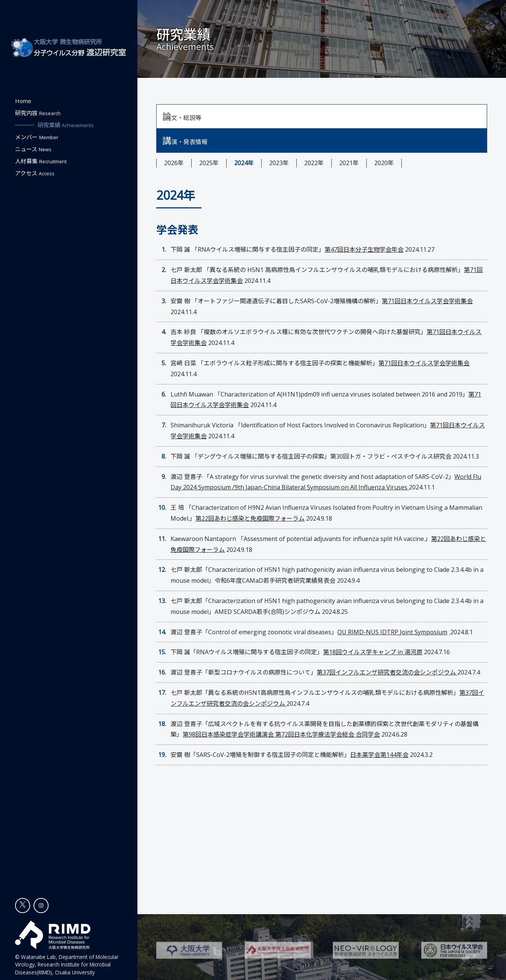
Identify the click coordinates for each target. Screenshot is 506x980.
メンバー (37, 137)
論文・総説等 (182, 116)
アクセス (35, 173)
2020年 (384, 163)
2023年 (279, 163)
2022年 (314, 163)
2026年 (174, 163)
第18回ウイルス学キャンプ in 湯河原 (373, 652)
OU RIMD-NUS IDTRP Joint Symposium (392, 632)
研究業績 (66, 125)
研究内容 (38, 113)
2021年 (349, 163)
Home (23, 101)
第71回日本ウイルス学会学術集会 (427, 301)
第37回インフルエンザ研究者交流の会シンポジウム (387, 672)
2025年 (209, 163)
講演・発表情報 (185, 141)
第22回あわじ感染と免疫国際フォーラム (250, 518)
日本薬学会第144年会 (379, 755)
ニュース (33, 149)
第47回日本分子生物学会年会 (364, 249)
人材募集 (41, 161)
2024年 (244, 163)
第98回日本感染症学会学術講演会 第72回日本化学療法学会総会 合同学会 (281, 734)
